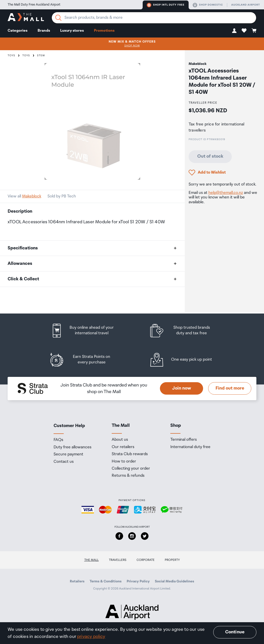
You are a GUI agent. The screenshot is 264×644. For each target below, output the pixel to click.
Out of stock (210, 156)
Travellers (118, 560)
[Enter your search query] (154, 18)
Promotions (104, 31)
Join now (182, 388)
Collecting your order (131, 469)
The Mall (92, 560)
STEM (41, 56)
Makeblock (32, 196)
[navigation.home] (26, 18)
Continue (235, 632)
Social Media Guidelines (175, 581)
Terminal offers (184, 440)
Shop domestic (208, 5)
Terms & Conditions (106, 581)
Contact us (64, 462)
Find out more (230, 388)
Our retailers (123, 447)
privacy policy (91, 637)
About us (120, 440)
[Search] (58, 18)
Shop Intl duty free (166, 5)
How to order (124, 462)
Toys (11, 56)
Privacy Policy (138, 581)
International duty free (190, 447)
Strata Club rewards (130, 454)
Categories (18, 31)
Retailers (77, 581)
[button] (234, 31)
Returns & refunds (128, 476)
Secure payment (68, 454)
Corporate (146, 560)
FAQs (58, 440)
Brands (44, 31)
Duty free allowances (72, 447)
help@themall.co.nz (226, 193)
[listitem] (87, 331)
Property (172, 560)
